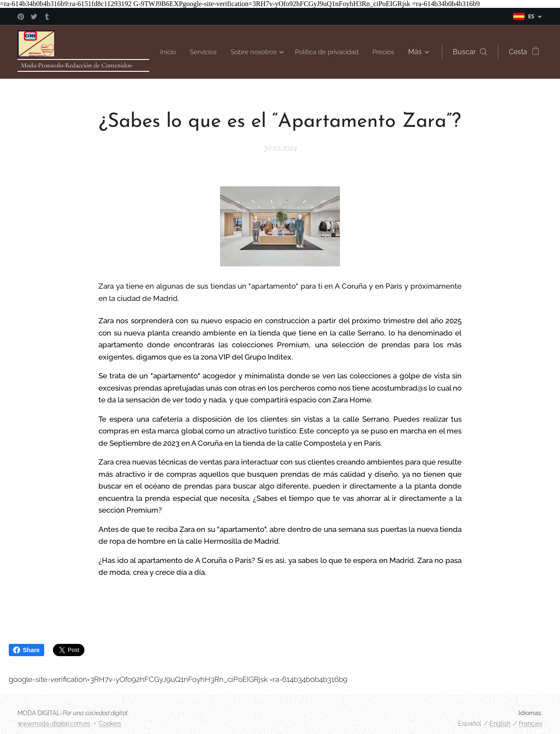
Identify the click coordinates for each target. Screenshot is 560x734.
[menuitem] (192, 52)
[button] (469, 52)
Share (26, 650)
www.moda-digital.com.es (54, 724)
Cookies (110, 724)
